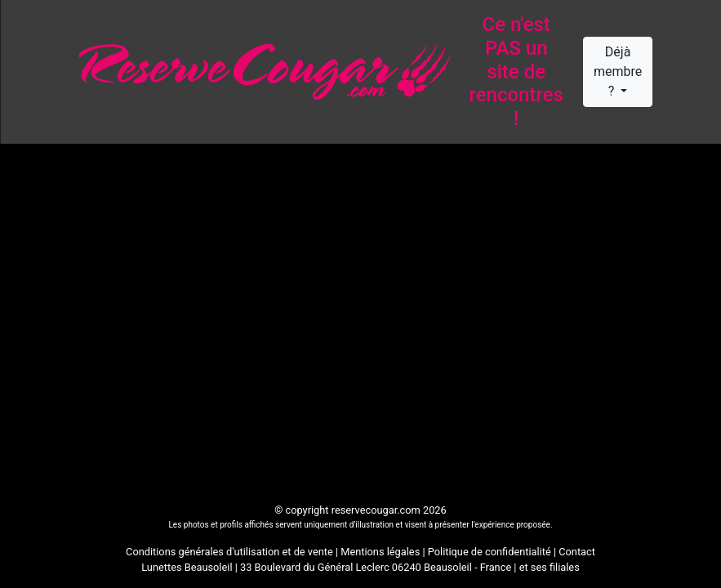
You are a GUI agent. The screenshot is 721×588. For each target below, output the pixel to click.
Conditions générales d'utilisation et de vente (229, 552)
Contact (577, 552)
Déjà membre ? (618, 71)
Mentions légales (380, 552)
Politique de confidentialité (490, 552)
